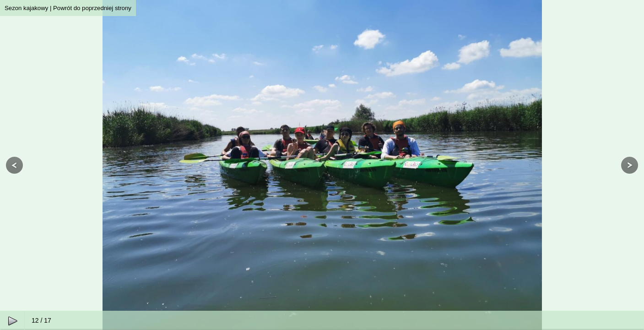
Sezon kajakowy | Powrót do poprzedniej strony (68, 8)
